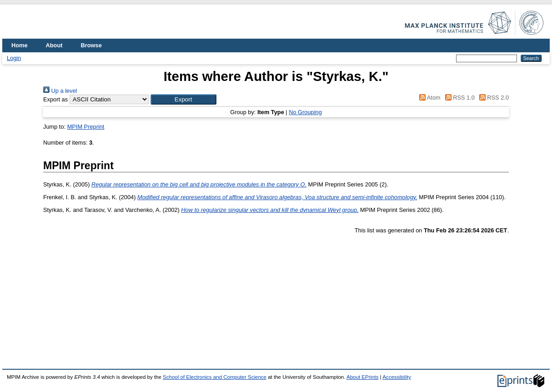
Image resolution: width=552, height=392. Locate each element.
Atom (429, 98)
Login (14, 58)
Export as (55, 99)
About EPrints (362, 377)
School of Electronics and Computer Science (215, 377)
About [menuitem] (54, 45)
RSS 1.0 (458, 98)
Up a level (60, 91)
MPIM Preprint (86, 127)
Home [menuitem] (20, 45)
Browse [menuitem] (91, 45)
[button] (183, 99)
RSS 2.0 (492, 98)
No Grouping (305, 112)
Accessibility (397, 377)
